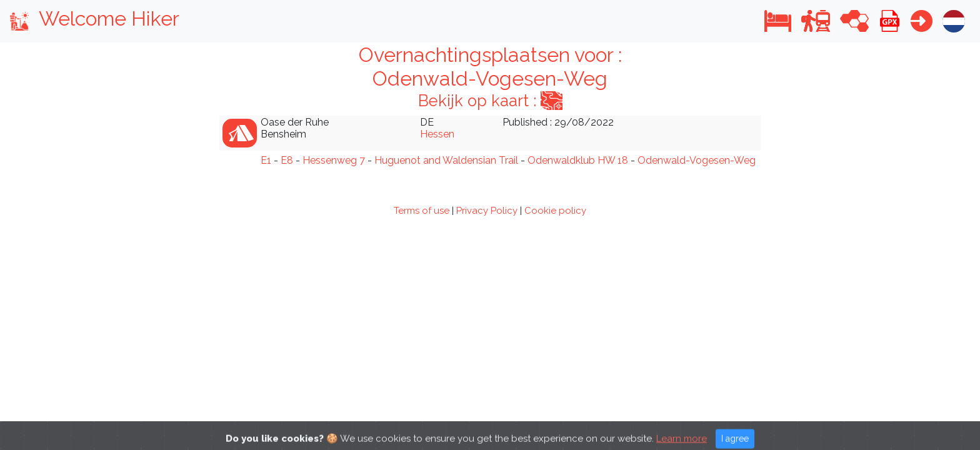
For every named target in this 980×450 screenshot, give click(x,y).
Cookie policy (555, 211)
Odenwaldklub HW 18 (578, 160)
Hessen (437, 134)
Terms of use (422, 211)
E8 (287, 160)
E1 (266, 160)
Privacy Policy (487, 211)
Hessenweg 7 (334, 160)
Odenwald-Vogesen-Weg (697, 160)
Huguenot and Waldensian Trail (446, 160)
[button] (778, 21)
